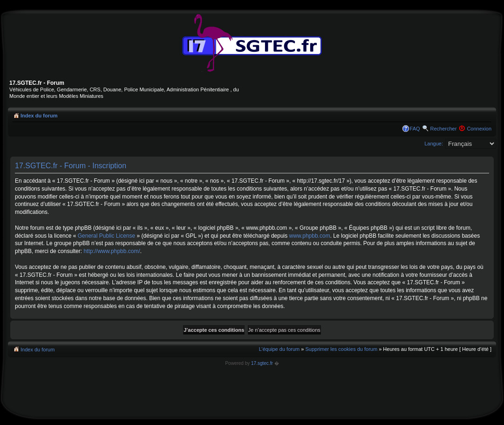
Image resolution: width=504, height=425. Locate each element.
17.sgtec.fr (262, 363)
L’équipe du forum (279, 349)
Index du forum (39, 116)
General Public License (106, 236)
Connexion (479, 129)
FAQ (415, 129)
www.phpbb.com (310, 236)
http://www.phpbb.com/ (112, 251)
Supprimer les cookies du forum (341, 349)
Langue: (434, 144)
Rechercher (444, 129)
